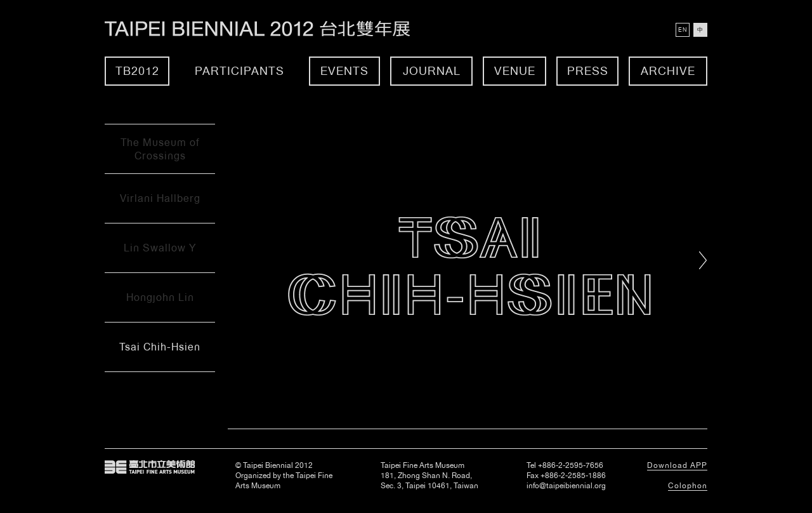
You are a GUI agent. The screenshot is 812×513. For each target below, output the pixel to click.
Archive (668, 71)
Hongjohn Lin (160, 297)
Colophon (688, 486)
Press (588, 71)
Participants (239, 71)
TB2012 (137, 71)
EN (683, 30)
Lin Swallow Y (160, 248)
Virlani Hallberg (160, 198)
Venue (515, 71)
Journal (432, 71)
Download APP (677, 465)
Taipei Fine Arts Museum (150, 467)
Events (344, 71)
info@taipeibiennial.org (566, 486)
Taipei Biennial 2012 (271, 29)
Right (703, 260)
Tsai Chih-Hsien (160, 347)
